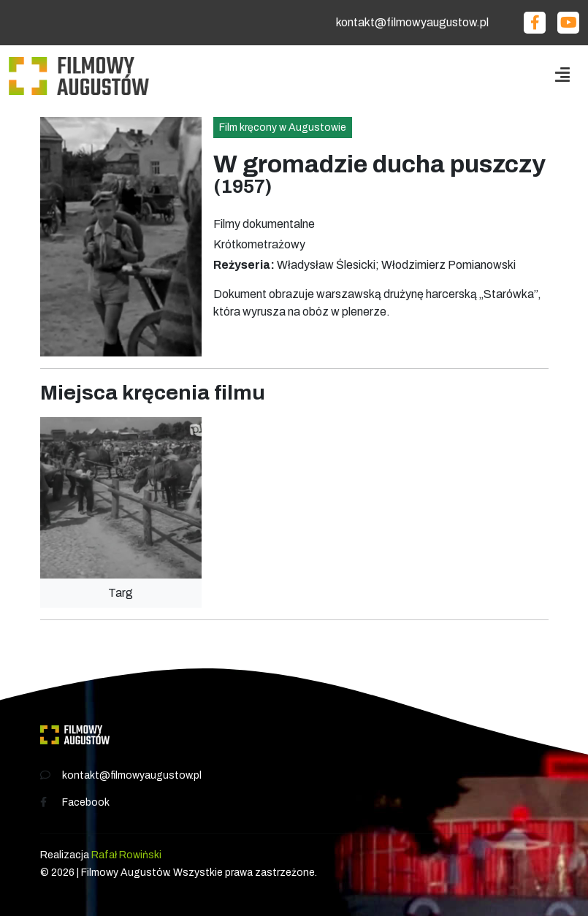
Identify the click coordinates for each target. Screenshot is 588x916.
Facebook (86, 802)
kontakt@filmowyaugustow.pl (412, 22)
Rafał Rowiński (126, 855)
